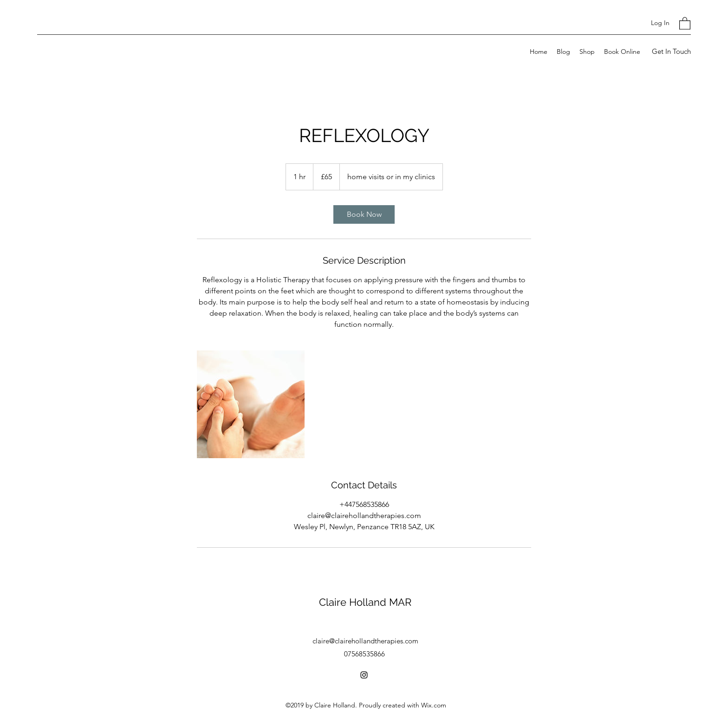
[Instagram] (364, 675)
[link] (364, 214)
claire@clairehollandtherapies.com (365, 641)
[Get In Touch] (671, 52)
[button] (685, 23)
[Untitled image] (251, 404)
